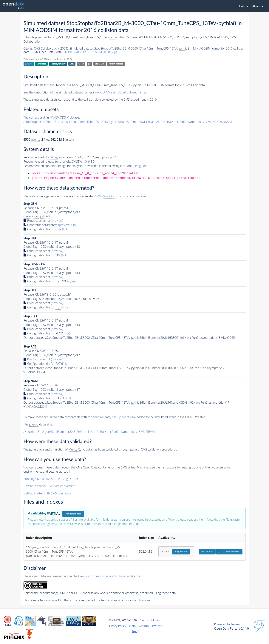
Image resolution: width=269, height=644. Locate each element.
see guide (140, 166)
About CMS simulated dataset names (122, 92)
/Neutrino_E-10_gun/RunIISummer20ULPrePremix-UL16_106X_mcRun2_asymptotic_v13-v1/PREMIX (90, 432)
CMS (72, 64)
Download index (228, 552)
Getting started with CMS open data (47, 493)
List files (207, 552)
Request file (181, 552)
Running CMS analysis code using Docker (51, 479)
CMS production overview (120, 196)
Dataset (29, 64)
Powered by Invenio (228, 624)
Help (133, 626)
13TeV (81, 64)
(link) (74, 225)
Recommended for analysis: (49, 157)
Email (135, 631)
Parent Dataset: (116, 64)
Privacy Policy (117, 626)
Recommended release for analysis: (47, 162)
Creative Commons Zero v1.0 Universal (104, 576)
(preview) (57, 221)
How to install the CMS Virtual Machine (49, 486)
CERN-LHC (100, 64)
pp (89, 64)
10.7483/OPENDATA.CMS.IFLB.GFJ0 (93, 52)
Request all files (73, 514)
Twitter (157, 626)
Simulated (42, 64)
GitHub (144, 626)
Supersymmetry (58, 64)
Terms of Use (149, 620)
